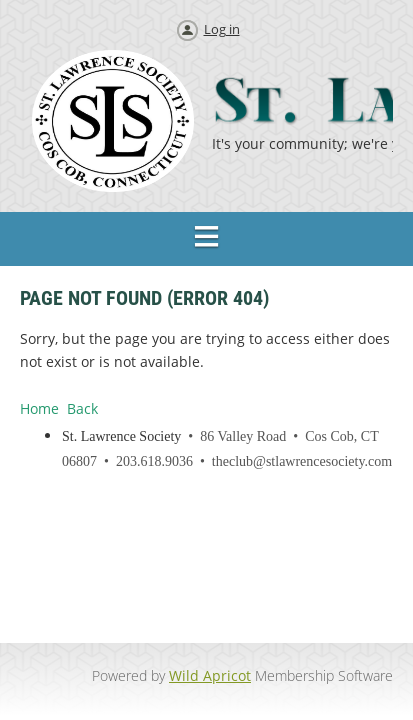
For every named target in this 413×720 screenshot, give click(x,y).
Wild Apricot (210, 675)
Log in (222, 29)
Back (82, 408)
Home (39, 408)
